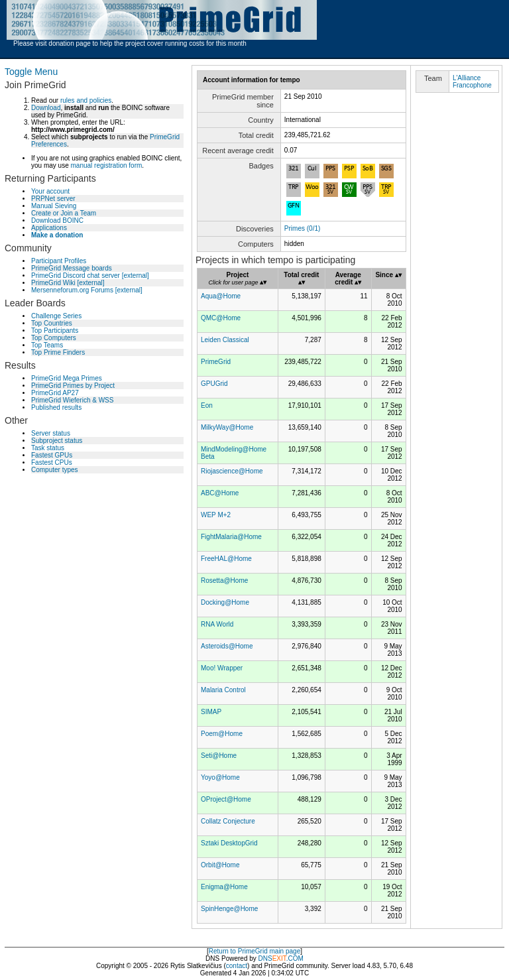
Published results (56, 407)
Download (46, 108)
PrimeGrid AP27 (55, 393)
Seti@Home (219, 756)
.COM (288, 958)
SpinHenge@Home (229, 909)
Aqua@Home (221, 296)
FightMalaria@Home (231, 537)
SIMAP (211, 712)
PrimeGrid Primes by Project (73, 386)
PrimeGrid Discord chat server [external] (90, 276)
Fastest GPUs (52, 455)
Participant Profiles (59, 261)
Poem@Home (222, 734)
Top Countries (52, 323)
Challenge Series (56, 316)
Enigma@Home (224, 887)
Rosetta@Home (224, 581)
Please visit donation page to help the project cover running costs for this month (130, 43)
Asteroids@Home (227, 646)
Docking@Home (225, 602)
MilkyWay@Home (227, 427)
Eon (207, 405)
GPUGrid (214, 384)
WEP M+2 (216, 515)
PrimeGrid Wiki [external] (68, 283)
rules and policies (86, 100)
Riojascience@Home (232, 471)
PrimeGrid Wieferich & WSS (72, 400)
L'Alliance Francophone (472, 82)
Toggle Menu (31, 72)
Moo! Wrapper (222, 668)
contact (237, 966)
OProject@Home (226, 799)
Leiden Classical (225, 340)
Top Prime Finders (58, 352)
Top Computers (54, 338)
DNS (265, 958)
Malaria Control (223, 690)
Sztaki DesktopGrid (229, 843)
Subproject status (57, 441)
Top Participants (55, 331)
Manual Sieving (54, 206)
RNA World (217, 624)
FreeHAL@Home (226, 559)
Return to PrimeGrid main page (254, 951)
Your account (50, 191)
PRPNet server (53, 199)
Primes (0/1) (302, 228)
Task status (48, 448)
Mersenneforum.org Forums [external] (87, 290)
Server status (51, 433)
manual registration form (106, 165)
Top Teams (47, 345)
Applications (49, 228)
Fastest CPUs (52, 462)
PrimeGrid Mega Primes (67, 378)
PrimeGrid (216, 362)
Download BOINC (57, 220)
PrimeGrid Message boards (72, 268)
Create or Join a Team (64, 213)
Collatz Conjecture (228, 821)
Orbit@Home (220, 865)
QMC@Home (221, 318)
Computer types (55, 470)
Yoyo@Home (220, 777)
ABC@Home (220, 493)
